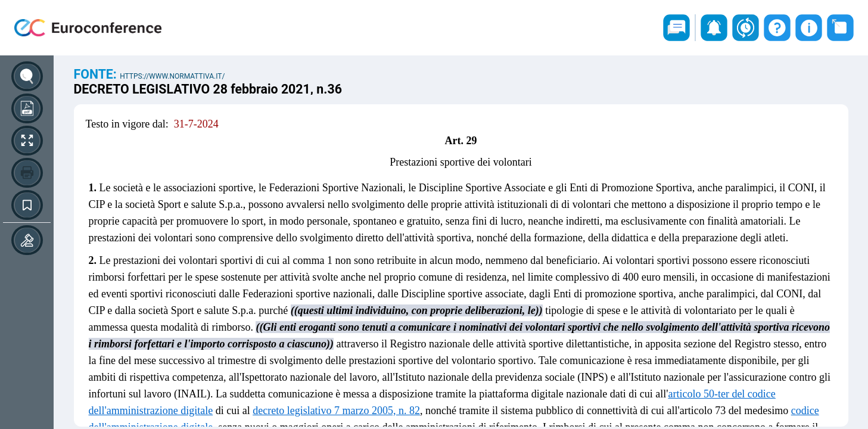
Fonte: (97, 74)
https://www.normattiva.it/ (172, 76)
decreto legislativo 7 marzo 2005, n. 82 (336, 411)
